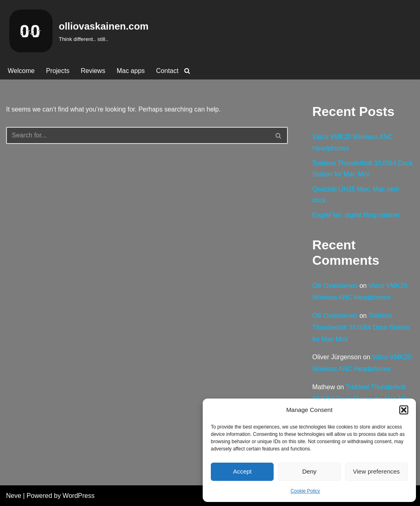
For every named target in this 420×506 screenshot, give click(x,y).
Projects (58, 71)
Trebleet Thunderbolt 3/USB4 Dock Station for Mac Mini (361, 327)
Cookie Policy (305, 491)
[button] (404, 410)
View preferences (377, 471)
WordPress (78, 496)
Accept (242, 471)
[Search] (187, 71)
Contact (167, 71)
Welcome (21, 71)
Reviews (93, 71)
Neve (14, 496)
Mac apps (131, 71)
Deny (309, 471)
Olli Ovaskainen (335, 286)
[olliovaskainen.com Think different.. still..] (77, 31)
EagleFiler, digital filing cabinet (356, 215)
